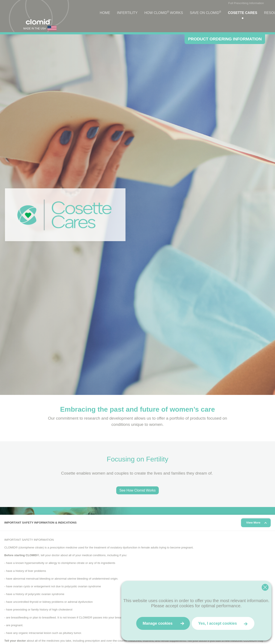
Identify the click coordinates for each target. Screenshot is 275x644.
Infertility (127, 13)
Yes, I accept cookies (217, 623)
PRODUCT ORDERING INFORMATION (225, 39)
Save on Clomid (205, 12)
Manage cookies (158, 623)
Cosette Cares (243, 13)
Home (105, 13)
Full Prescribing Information (246, 3)
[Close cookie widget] (265, 587)
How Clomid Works (164, 12)
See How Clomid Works (138, 490)
